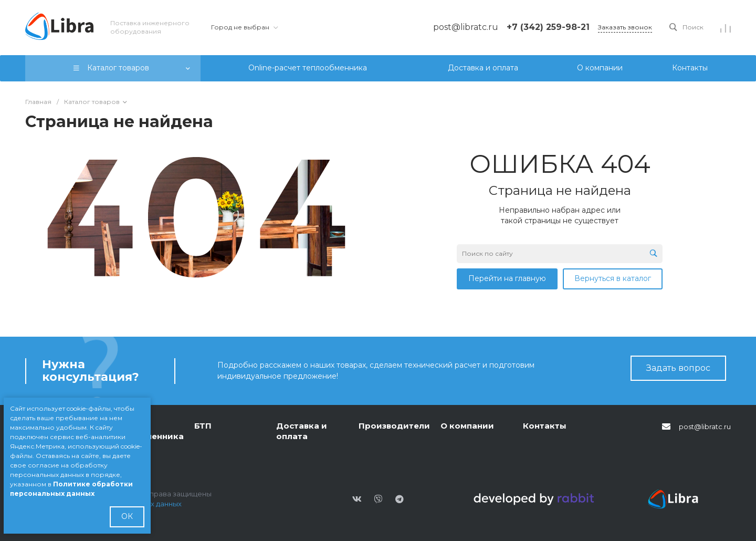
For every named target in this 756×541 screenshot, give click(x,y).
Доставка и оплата (302, 431)
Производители (394, 426)
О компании (467, 426)
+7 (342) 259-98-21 (548, 27)
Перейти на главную (507, 278)
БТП (203, 426)
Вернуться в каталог (613, 278)
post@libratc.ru (705, 426)
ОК (127, 516)
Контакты (545, 426)
